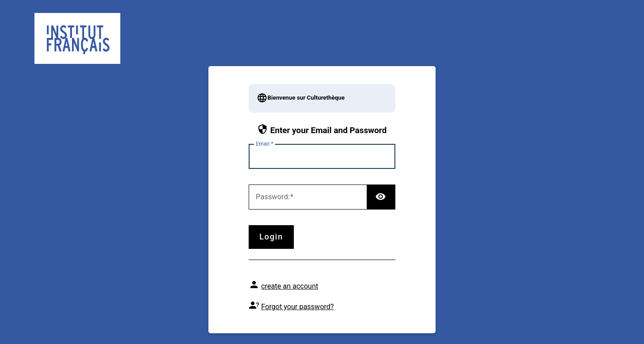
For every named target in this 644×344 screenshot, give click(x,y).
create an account (290, 286)
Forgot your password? (297, 307)
